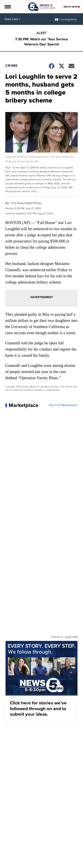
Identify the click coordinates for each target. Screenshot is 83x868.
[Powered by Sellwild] (71, 637)
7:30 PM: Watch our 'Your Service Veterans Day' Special (41, 42)
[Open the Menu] (7, 7)
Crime (11, 66)
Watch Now (72, 7)
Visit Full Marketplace (63, 405)
